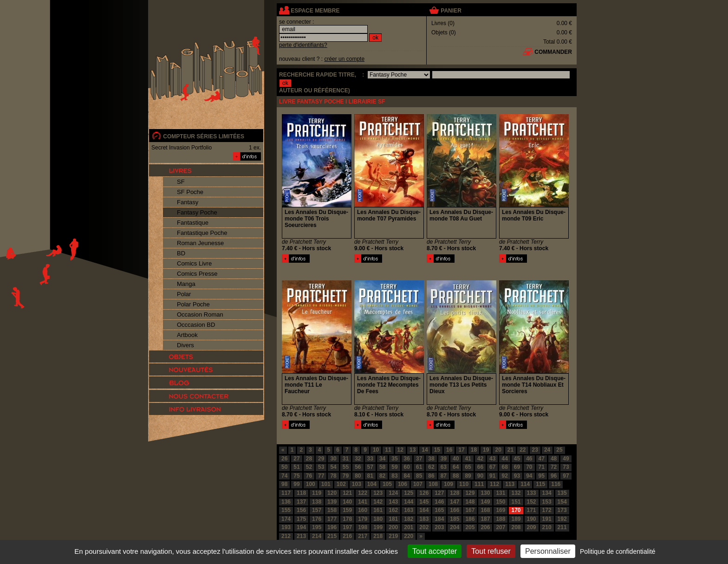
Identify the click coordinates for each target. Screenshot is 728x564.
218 (378, 536)
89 (468, 476)
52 (309, 467)
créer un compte (344, 59)
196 (332, 527)
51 (296, 467)
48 (554, 459)
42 (480, 459)
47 (542, 459)
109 (448, 484)
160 (363, 510)
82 (382, 476)
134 (547, 493)
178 (347, 519)
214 (317, 536)
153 (547, 502)
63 (444, 467)
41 (468, 459)
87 (444, 476)
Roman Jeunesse (200, 243)
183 (424, 519)
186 (470, 519)
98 (284, 484)
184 (439, 519)
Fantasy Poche (197, 212)
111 (479, 484)
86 (431, 476)
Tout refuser (491, 551)
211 (562, 527)
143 (393, 502)
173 (562, 510)
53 (321, 467)
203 (439, 527)
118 (301, 493)
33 (370, 459)
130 (485, 493)
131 (500, 493)
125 (409, 493)
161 (378, 510)
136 (286, 502)
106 (403, 484)
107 (418, 484)
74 (284, 476)
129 (470, 493)
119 (317, 493)
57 (370, 467)
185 (455, 519)
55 (346, 467)
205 (470, 527)
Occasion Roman (200, 314)
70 (529, 467)
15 (437, 450)
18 (474, 450)
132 (516, 493)
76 (309, 476)
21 (510, 450)
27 (296, 459)
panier (451, 11)
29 (321, 459)
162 (393, 510)
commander (553, 52)
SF (181, 182)
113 (510, 484)
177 (332, 519)
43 (492, 459)
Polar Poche (193, 304)
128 (455, 493)
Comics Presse (197, 274)
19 (486, 450)
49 (566, 459)
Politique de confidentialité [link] (618, 551)
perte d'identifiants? (303, 45)
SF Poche (190, 192)
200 (393, 527)
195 (317, 527)
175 (301, 519)
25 (559, 450)
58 (382, 467)
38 (431, 459)
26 (284, 459)
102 (341, 484)
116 (556, 484)
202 (424, 527)
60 (407, 467)
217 (363, 536)
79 (346, 476)
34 (382, 459)
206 (485, 527)
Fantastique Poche (202, 233)
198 (363, 527)
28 (309, 459)
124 (393, 493)
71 (542, 467)
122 (363, 493)
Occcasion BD (196, 325)
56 (358, 467)
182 (409, 519)
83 (394, 476)
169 (500, 510)
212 (286, 536)
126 (424, 493)
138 (317, 502)
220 (409, 536)
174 (286, 519)
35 (394, 459)
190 (532, 519)
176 (317, 519)
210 (547, 527)
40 (456, 459)
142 (378, 502)
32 (358, 459)
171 (532, 510)
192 (562, 519)
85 (419, 476)
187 (485, 519)
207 (500, 527)
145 (424, 502)
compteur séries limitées (204, 136)
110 (464, 484)
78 (333, 476)
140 (347, 502)
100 (311, 484)
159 (347, 510)
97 (566, 476)
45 (517, 459)
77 (321, 476)
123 (378, 493)
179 (363, 519)
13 (413, 450)
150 (500, 502)
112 (494, 484)
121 (347, 493)
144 (409, 502)
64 (456, 467)
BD (181, 253)
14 (425, 450)
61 (419, 467)
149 (485, 502)
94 (529, 476)
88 (456, 476)
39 (444, 459)
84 (407, 476)
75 (296, 476)
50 (284, 467)
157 (317, 510)
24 (547, 450)
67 (492, 467)
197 (347, 527)
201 (409, 527)
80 (358, 476)
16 (449, 450)
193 (286, 527)
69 (517, 467)
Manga (186, 284)
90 (480, 476)
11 (388, 450)
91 (492, 476)
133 (532, 493)
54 (333, 467)
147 (455, 502)
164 (424, 510)
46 (529, 459)
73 (566, 467)
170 (516, 510)
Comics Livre (194, 263)
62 (431, 467)
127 (439, 493)
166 (455, 510)
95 (542, 476)
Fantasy (188, 202)
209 (532, 527)
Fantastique (193, 223)
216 (347, 536)
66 (480, 467)
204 (455, 527)
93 (517, 476)
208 (516, 527)
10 (376, 450)
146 (439, 502)
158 (332, 510)
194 (301, 527)
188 (500, 519)
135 (562, 493)
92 (504, 476)
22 (523, 450)
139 (332, 502)
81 (370, 476)
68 (504, 467)
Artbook (187, 335)
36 (407, 459)
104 (372, 484)
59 (394, 467)
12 (400, 450)
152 (532, 502)
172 (547, 510)
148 (470, 502)
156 (301, 510)
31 (346, 459)
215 (332, 536)
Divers (185, 345)
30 (333, 459)
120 (332, 493)
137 (301, 502)
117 (286, 493)
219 (393, 536)
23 (535, 450)
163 (409, 510)
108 (433, 484)
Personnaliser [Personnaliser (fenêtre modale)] (548, 551)
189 (516, 519)
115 (540, 484)
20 (498, 450)
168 (485, 510)
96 (554, 476)
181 (393, 519)
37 (419, 459)
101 (326, 484)
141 (363, 502)
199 (378, 527)
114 (525, 484)
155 (286, 510)
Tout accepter (435, 551)
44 (504, 459)
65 (468, 467)
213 (301, 536)
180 (378, 519)
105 (387, 484)
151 (516, 502)
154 (562, 502)
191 (547, 519)
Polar (184, 294)
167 (470, 510)
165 (439, 510)
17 (461, 450)
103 (357, 484)
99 (296, 484)
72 (554, 467)
